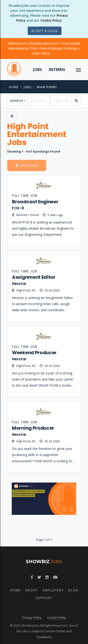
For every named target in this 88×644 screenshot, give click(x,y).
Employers (53, 590)
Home (14, 87)
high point (47, 87)
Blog (73, 590)
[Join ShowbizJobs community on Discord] (55, 577)
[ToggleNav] (78, 70)
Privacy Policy (32, 617)
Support (44, 598)
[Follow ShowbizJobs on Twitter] (39, 577)
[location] (61, 101)
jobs (28, 87)
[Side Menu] (12, 116)
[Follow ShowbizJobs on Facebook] (32, 577)
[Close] (45, 31)
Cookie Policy (51, 20)
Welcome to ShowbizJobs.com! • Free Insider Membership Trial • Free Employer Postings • (44, 48)
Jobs (37, 70)
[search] (76, 101)
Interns (57, 70)
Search (17, 101)
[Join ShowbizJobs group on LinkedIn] (47, 577)
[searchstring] (39, 101)
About (31, 590)
